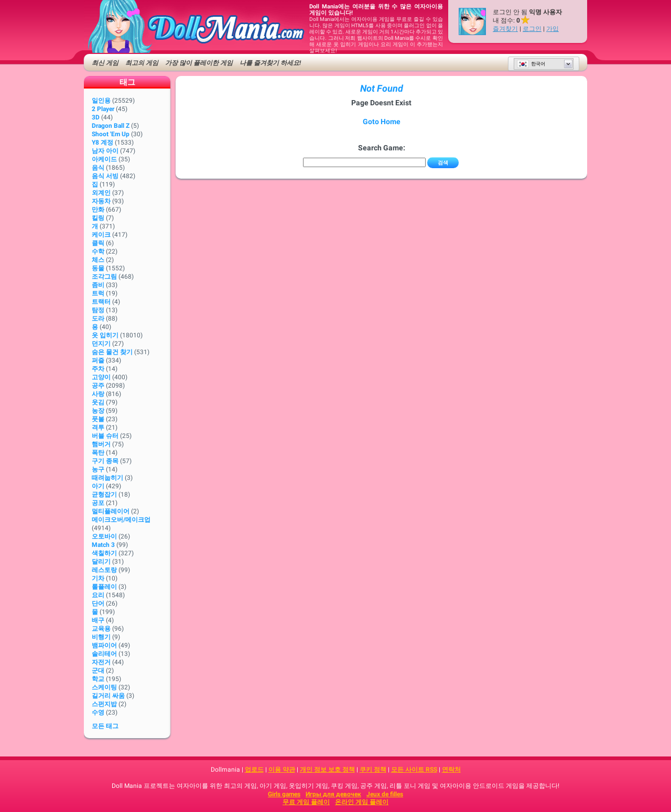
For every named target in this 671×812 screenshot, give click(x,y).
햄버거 (101, 444)
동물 (98, 268)
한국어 (531, 64)
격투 (98, 427)
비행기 (101, 637)
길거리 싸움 (108, 696)
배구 (98, 620)
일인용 (101, 101)
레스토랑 (104, 570)
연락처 (451, 770)
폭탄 (98, 453)
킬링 (98, 218)
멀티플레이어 (111, 511)
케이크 (101, 235)
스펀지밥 (104, 704)
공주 (98, 386)
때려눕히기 (107, 478)
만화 (98, 210)
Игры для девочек (333, 794)
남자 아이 (105, 151)
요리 (98, 595)
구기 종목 (105, 461)
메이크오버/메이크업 (121, 520)
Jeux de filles (385, 794)
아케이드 (104, 159)
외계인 (101, 193)
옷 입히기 (105, 335)
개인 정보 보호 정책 (327, 770)
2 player (103, 109)
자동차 (101, 201)
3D (96, 117)
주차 (98, 369)
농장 (98, 411)
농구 (98, 469)
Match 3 (103, 545)
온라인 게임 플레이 (362, 802)
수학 (98, 251)
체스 (98, 260)
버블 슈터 (105, 436)
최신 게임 (105, 63)
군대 (98, 671)
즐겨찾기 (505, 29)
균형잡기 (104, 495)
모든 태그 (105, 726)
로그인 (532, 29)
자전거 (101, 662)
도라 (98, 319)
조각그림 (104, 277)
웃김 (98, 402)
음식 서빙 (105, 176)
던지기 (101, 344)
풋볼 (98, 419)
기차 (98, 578)
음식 (98, 168)
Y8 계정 (102, 142)
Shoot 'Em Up (111, 134)
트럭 (98, 293)
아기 (98, 486)
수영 (98, 712)
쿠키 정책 (373, 770)
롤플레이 (104, 587)
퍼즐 (98, 360)
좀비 (98, 285)
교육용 (101, 629)
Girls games (284, 794)
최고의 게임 (142, 63)
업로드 (254, 770)
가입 (553, 29)
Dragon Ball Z (111, 126)
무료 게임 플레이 (306, 802)
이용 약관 (282, 770)
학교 (98, 679)
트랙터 (101, 302)
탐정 (98, 310)
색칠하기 (104, 553)
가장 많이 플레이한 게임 (199, 63)
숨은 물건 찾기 (112, 352)
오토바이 (104, 536)
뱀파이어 (104, 645)
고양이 (101, 377)
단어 (98, 603)
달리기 (101, 562)
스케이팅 (104, 687)
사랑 (98, 394)
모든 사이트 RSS (414, 770)
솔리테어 (104, 654)
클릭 (98, 243)
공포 (98, 503)
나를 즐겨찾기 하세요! (270, 63)
